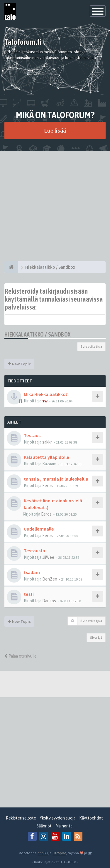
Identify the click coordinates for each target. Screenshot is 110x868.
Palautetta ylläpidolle (46, 457)
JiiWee (48, 557)
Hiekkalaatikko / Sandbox (38, 334)
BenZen (50, 579)
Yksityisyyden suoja (58, 818)
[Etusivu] (11, 267)
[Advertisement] (55, 206)
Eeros (48, 485)
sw (45, 401)
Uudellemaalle (39, 529)
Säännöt (44, 826)
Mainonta (64, 826)
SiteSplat (59, 853)
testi (29, 594)
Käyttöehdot (91, 818)
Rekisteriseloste (21, 818)
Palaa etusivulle (21, 656)
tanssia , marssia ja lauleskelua (56, 479)
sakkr (47, 442)
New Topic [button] (19, 364)
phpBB (43, 853)
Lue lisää (55, 130)
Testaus (32, 435)
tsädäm (32, 572)
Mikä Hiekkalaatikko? (46, 394)
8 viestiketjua (91, 346)
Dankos (49, 601)
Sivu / (96, 637)
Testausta (34, 551)
